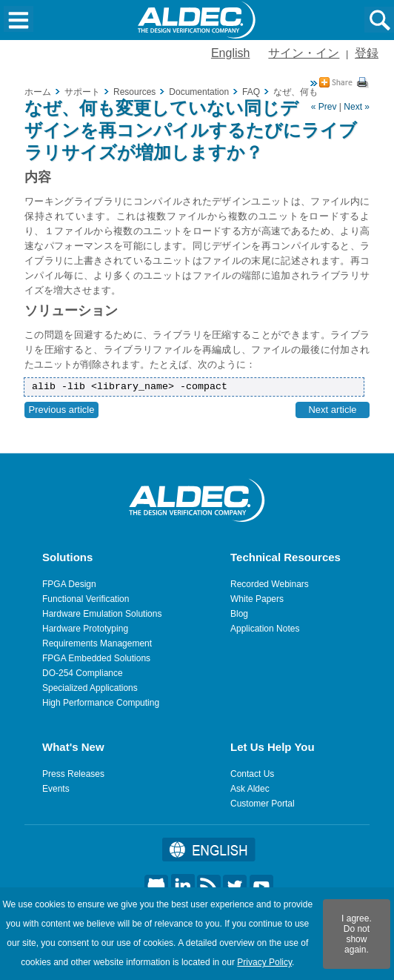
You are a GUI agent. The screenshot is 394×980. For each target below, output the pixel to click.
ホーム (38, 92)
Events (56, 789)
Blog (239, 614)
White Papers (257, 599)
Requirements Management (97, 643)
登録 (367, 53)
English (230, 53)
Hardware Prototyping (85, 629)
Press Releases (73, 774)
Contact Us (252, 774)
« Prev (324, 107)
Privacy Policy (264, 962)
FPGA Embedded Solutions (96, 658)
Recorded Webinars (270, 584)
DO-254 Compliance (83, 673)
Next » (357, 107)
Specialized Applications (90, 688)
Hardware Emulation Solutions (102, 614)
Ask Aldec (250, 789)
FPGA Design (69, 584)
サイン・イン (304, 53)
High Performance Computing (101, 703)
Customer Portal (263, 804)
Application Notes (265, 629)
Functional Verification (86, 599)
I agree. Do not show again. (357, 934)
